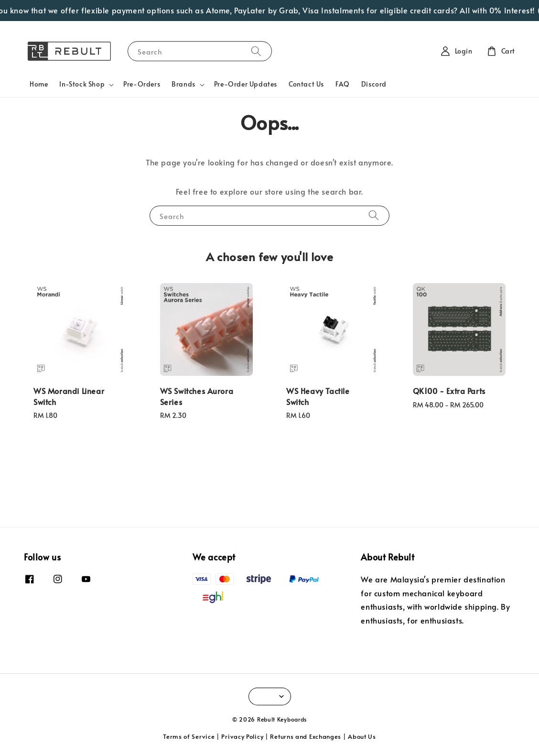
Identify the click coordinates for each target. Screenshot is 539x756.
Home (39, 84)
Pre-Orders (142, 84)
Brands (183, 84)
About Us (362, 736)
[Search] (256, 51)
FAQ (343, 84)
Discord (374, 84)
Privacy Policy (242, 736)
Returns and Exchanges (306, 736)
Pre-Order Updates (246, 84)
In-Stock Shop (82, 84)
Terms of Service (189, 736)
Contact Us (306, 84)
